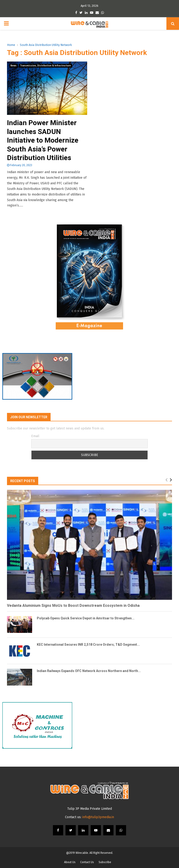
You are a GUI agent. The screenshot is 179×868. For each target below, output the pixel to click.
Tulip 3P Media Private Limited (90, 809)
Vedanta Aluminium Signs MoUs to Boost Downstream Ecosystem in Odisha (73, 606)
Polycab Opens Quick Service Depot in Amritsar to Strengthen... (86, 618)
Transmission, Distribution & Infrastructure (45, 66)
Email (35, 436)
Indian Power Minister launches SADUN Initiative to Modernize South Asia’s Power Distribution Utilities (43, 140)
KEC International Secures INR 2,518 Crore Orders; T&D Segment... (88, 645)
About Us (70, 862)
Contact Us (87, 862)
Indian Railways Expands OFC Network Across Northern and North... (89, 671)
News (14, 66)
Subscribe (105, 862)
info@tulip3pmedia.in (98, 817)
